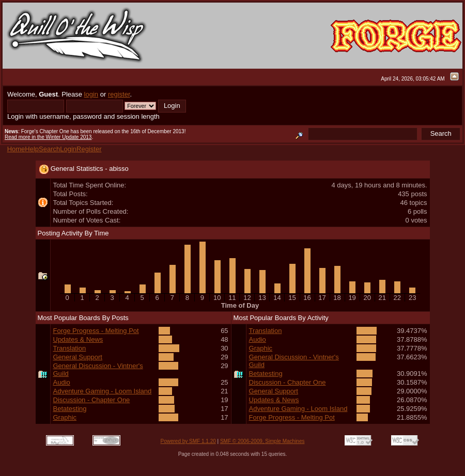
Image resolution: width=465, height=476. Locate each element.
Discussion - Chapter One (92, 400)
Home (16, 149)
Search (49, 149)
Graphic (65, 417)
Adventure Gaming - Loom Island (103, 391)
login (91, 94)
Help (32, 149)
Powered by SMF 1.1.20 (188, 441)
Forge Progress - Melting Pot (96, 331)
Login (68, 149)
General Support (78, 357)
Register (89, 149)
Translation (70, 348)
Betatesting (70, 409)
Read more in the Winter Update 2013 (48, 137)
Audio (62, 382)
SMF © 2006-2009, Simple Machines (262, 441)
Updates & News (78, 339)
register (119, 94)
